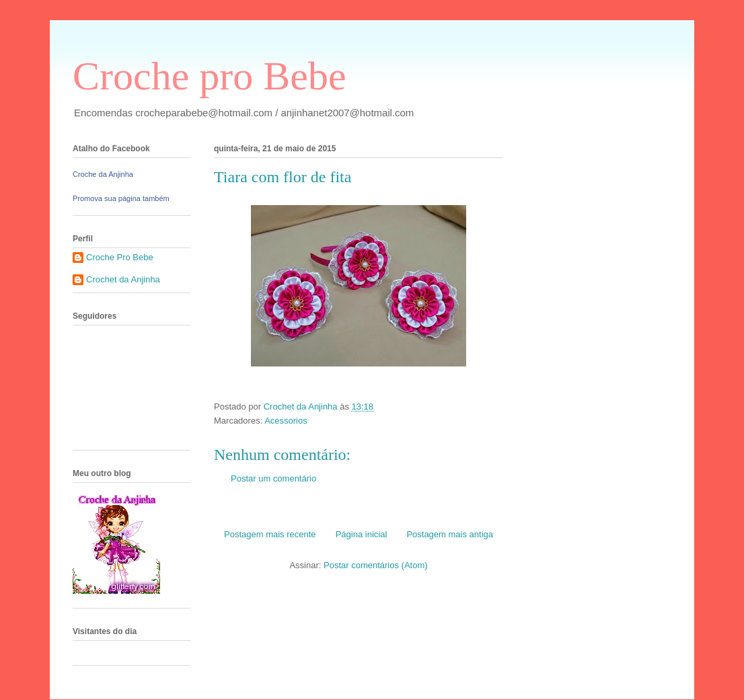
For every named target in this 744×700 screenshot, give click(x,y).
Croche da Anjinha (103, 174)
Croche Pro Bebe (120, 257)
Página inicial (362, 534)
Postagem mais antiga (450, 534)
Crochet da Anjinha (123, 279)
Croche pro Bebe (210, 76)
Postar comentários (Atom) (376, 565)
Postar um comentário (273, 478)
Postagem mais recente (270, 534)
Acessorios (286, 421)
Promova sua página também (121, 198)
